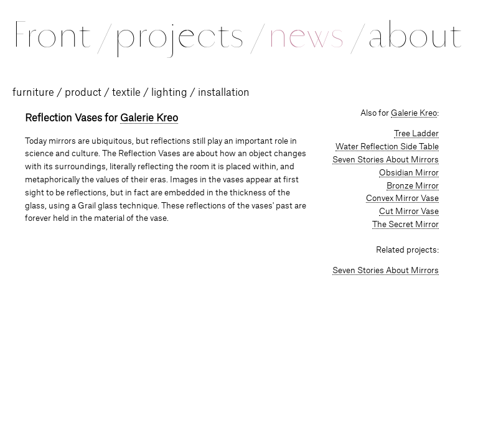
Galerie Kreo (149, 118)
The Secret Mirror (405, 225)
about (415, 35)
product (83, 93)
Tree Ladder (416, 134)
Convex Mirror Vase (402, 198)
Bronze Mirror (413, 186)
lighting (169, 93)
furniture (33, 93)
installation (224, 93)
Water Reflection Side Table (387, 147)
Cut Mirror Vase (409, 212)
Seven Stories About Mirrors (386, 160)
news (315, 35)
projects (188, 35)
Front (61, 35)
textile (126, 93)
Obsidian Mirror (409, 173)
